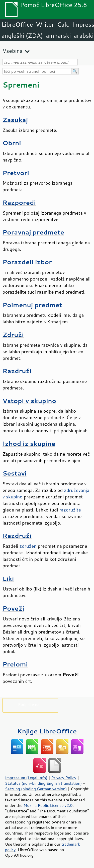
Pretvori (16, 173)
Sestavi (15, 473)
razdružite (70, 510)
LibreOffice (17, 24)
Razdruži (17, 371)
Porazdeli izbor (27, 262)
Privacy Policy (64, 778)
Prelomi (15, 664)
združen (28, 546)
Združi (13, 334)
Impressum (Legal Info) (26, 778)
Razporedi (19, 202)
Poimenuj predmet (32, 305)
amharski (58, 35)
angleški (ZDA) (22, 35)
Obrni (12, 143)
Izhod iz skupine (29, 443)
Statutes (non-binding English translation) (43, 783)
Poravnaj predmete (33, 232)
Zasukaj (15, 120)
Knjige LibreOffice (47, 731)
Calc (63, 24)
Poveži (13, 608)
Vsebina (13, 51)
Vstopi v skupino (29, 401)
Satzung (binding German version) (36, 789)
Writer (45, 24)
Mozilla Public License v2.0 (48, 805)
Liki (8, 579)
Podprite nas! (30, 704)
